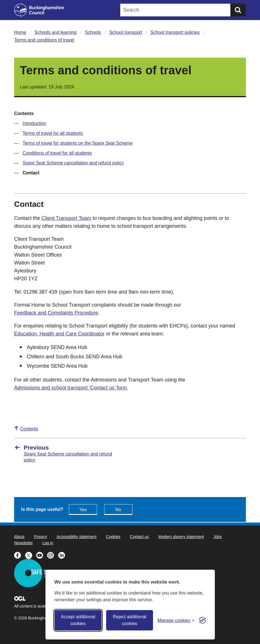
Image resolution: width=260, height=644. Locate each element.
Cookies (113, 537)
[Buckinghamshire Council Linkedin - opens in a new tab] (63, 555)
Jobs (218, 537)
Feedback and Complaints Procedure (56, 313)
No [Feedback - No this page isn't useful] (118, 510)
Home (20, 32)
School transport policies (175, 32)
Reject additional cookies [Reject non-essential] (130, 620)
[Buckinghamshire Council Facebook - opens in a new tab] (20, 555)
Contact (31, 173)
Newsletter (23, 543)
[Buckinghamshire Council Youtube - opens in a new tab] (42, 555)
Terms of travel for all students (53, 133)
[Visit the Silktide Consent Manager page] (202, 620)
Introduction (34, 123)
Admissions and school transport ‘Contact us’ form (71, 388)
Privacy (40, 537)
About (19, 537)
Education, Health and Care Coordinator (59, 334)
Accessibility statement (77, 537)
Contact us (139, 537)
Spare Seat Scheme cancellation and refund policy (73, 163)
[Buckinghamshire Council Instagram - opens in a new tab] (53, 555)
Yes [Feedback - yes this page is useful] (83, 510)
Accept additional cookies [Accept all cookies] (78, 620)
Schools (93, 32)
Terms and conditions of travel (44, 40)
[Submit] (238, 10)
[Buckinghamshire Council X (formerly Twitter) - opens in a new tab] (31, 555)
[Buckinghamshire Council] (39, 10)
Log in (48, 543)
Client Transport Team (66, 218)
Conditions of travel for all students (57, 153)
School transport (126, 32)
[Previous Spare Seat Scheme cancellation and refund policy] (69, 453)
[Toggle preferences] (176, 620)
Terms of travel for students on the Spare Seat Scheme (78, 143)
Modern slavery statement (181, 537)
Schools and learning (55, 32)
